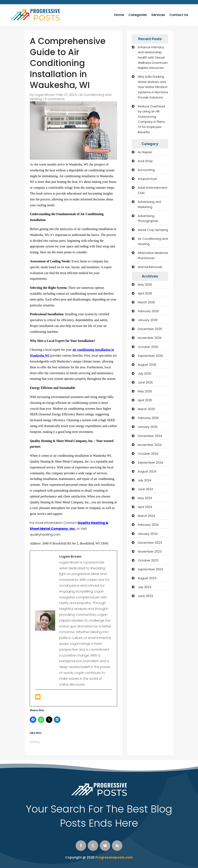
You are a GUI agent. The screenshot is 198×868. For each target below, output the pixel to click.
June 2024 (145, 489)
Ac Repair (145, 152)
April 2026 (145, 293)
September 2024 (150, 462)
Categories (138, 15)
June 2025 (145, 382)
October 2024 (148, 454)
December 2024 (150, 436)
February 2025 (148, 418)
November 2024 (150, 445)
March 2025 (146, 409)
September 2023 (150, 569)
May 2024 (145, 498)
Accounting (146, 170)
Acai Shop (145, 161)
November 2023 (150, 551)
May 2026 (145, 284)
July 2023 (145, 587)
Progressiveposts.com (114, 857)
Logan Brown (45, 95)
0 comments (55, 99)
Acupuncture (147, 179)
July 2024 (145, 480)
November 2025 (150, 338)
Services (158, 15)
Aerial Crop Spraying (153, 230)
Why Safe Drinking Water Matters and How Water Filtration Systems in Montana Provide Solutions (153, 87)
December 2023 (150, 543)
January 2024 (148, 534)
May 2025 (145, 391)
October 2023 (148, 560)
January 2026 (148, 320)
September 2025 (150, 356)
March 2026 (146, 302)
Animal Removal (150, 267)
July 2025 (145, 373)
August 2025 (147, 365)
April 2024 (145, 507)
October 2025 (148, 347)
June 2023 (145, 596)
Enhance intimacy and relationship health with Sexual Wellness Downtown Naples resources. (153, 57)
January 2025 (148, 427)
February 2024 (148, 525)
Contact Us (179, 15)
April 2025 (145, 400)
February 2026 (148, 311)
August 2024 (147, 471)
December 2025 (150, 329)
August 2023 (147, 578)
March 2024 (146, 516)
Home (119, 15)
